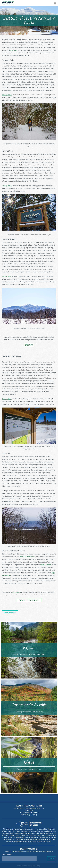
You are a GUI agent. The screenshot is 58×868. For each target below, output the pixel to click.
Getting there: (7, 95)
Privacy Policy (25, 815)
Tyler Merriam (16, 592)
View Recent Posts (10, 613)
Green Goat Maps (46, 565)
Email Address (7, 855)
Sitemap (34, 815)
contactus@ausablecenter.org (29, 812)
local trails (14, 50)
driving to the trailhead (28, 557)
